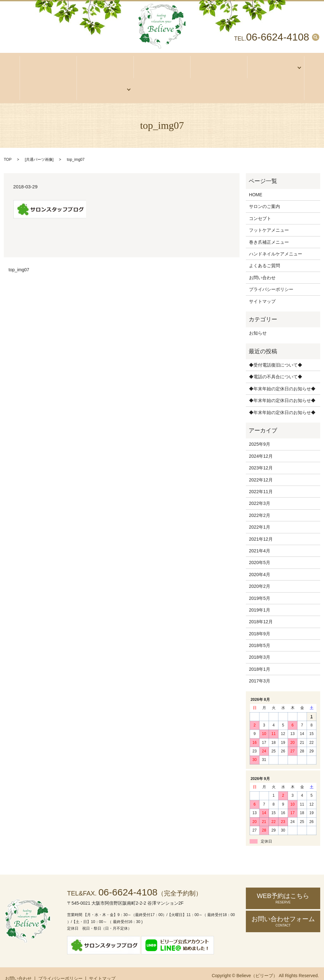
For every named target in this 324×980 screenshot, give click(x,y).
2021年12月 (261, 527)
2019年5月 (260, 586)
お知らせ (258, 321)
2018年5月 (260, 633)
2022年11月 (261, 480)
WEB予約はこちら (283, 886)
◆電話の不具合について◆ (276, 365)
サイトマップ (262, 289)
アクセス (162, 65)
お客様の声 (48, 80)
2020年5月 (260, 550)
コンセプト (219, 65)
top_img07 (19, 258)
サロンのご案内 (105, 65)
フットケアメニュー (269, 218)
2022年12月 (261, 468)
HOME (256, 183)
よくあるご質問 (265, 254)
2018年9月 (260, 622)
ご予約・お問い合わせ (103, 80)
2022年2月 (260, 503)
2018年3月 (260, 645)
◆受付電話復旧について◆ (276, 353)
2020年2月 (260, 574)
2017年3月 (260, 669)
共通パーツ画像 (39, 148)
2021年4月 (260, 539)
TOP (8, 148)
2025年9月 (260, 432)
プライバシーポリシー (271, 277)
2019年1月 (260, 598)
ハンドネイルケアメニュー (276, 242)
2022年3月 (260, 491)
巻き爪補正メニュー (269, 230)
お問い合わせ (262, 266)
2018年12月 (261, 610)
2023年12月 (261, 456)
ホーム (48, 65)
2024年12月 (261, 444)
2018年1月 (260, 657)
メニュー (274, 65)
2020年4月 (260, 562)
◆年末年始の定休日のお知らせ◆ (282, 377)
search (315, 37)
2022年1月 (260, 515)
